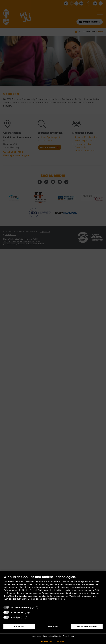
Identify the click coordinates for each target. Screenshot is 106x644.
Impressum (36, 636)
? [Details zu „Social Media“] (29, 612)
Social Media (17, 612)
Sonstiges (15, 617)
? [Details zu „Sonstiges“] (26, 617)
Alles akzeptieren (87, 626)
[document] (53, 590)
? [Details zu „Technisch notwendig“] (37, 607)
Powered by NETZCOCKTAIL (53, 641)
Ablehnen (19, 626)
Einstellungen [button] (69, 636)
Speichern (53, 626)
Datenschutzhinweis (52, 636)
